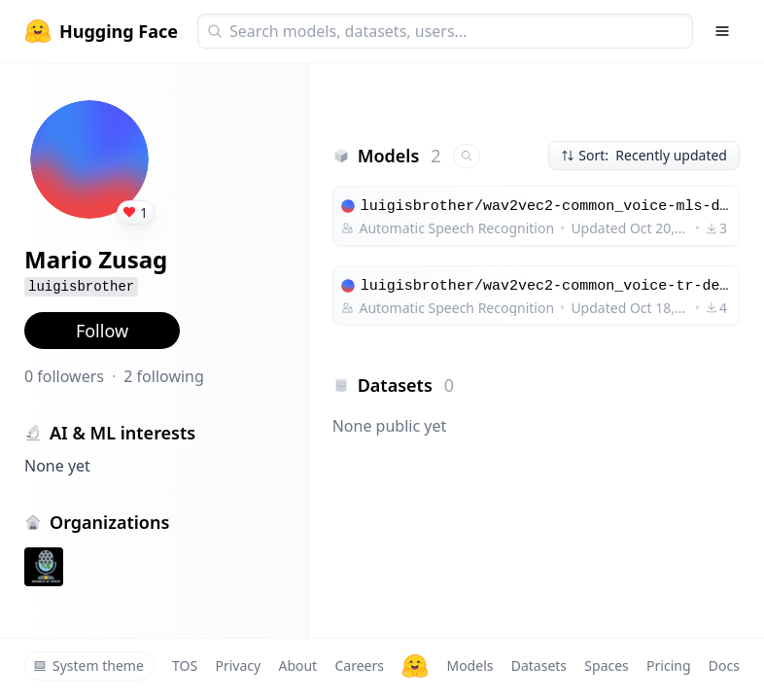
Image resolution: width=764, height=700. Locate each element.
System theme (88, 665)
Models (469, 665)
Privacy (238, 665)
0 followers (64, 376)
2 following (164, 376)
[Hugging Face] (415, 666)
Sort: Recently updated (644, 155)
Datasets (539, 665)
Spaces (606, 665)
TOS (185, 665)
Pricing (668, 665)
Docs (724, 665)
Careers (359, 665)
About (297, 665)
